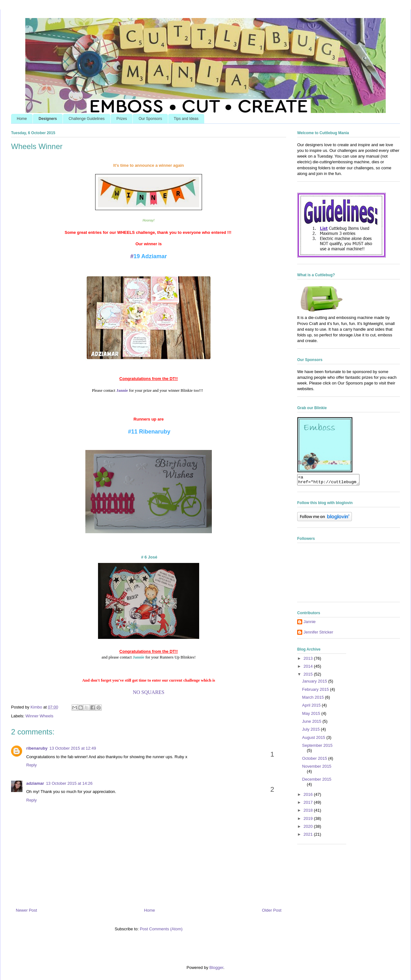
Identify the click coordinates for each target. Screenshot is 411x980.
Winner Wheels (40, 716)
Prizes (122, 119)
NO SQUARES (149, 692)
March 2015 (314, 699)
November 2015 (317, 768)
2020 (309, 828)
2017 (309, 804)
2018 (309, 812)
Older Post (272, 910)
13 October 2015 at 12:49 (73, 748)
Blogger (216, 968)
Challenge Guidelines (87, 119)
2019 (309, 820)
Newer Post (26, 910)
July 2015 (312, 731)
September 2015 (317, 747)
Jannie (139, 657)
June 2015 (312, 723)
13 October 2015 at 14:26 (69, 783)
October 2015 (315, 760)
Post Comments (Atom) (161, 929)
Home (22, 119)
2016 (309, 796)
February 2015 (316, 691)
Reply (31, 765)
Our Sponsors (150, 119)
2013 (309, 660)
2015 (309, 676)
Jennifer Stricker (318, 634)
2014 (309, 668)
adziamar (35, 783)
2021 (309, 836)
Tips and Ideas (186, 119)
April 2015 (312, 707)
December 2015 (317, 781)
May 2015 (312, 715)
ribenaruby (37, 748)
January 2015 (315, 683)
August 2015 (314, 739)
